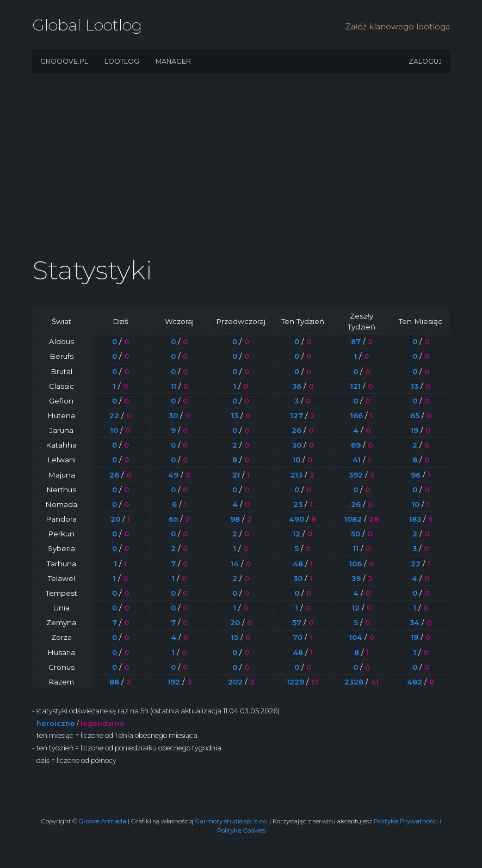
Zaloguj (425, 61)
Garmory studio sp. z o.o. (231, 821)
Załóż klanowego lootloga (398, 27)
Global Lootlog (87, 25)
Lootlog (122, 61)
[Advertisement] (241, 169)
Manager (173, 61)
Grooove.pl (64, 61)
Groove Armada (103, 821)
